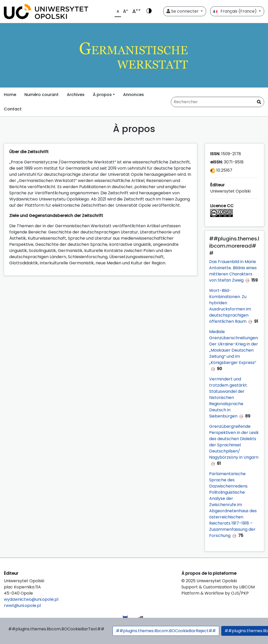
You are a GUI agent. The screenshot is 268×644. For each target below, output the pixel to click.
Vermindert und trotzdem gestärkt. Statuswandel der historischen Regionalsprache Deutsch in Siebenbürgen (228, 398)
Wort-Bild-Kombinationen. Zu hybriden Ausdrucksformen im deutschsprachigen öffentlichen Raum (230, 306)
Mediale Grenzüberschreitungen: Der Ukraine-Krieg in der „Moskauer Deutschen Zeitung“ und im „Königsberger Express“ (234, 347)
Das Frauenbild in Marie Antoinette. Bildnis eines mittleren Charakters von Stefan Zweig (233, 271)
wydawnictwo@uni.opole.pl (31, 599)
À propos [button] (102, 95)
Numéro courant (41, 95)
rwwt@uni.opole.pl (22, 606)
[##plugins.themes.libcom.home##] (134, 55)
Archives (76, 95)
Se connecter (183, 11)
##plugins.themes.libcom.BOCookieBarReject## (166, 631)
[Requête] (218, 102)
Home (10, 95)
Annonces (133, 95)
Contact (13, 109)
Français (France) (236, 11)
